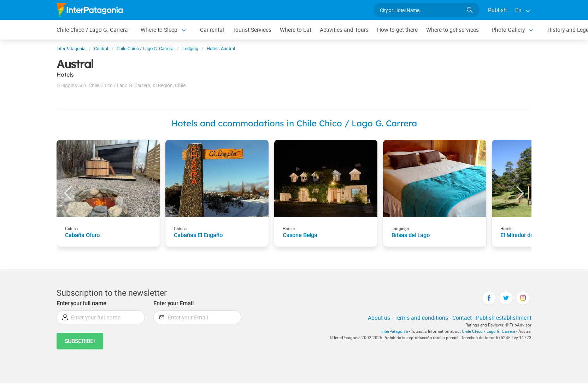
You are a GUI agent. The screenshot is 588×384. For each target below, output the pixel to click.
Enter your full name (81, 303)
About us (379, 318)
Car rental (212, 30)
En (518, 10)
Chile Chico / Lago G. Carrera (92, 30)
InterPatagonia (395, 331)
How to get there (397, 30)
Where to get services (452, 30)
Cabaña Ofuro (82, 235)
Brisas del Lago (411, 235)
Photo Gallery (508, 30)
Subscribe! (80, 341)
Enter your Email (174, 303)
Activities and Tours (344, 30)
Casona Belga (300, 235)
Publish (497, 10)
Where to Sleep (159, 30)
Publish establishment (504, 318)
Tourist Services (252, 30)
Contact (462, 318)
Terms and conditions (421, 318)
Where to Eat (296, 30)
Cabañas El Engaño (198, 235)
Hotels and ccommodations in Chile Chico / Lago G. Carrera (294, 123)
